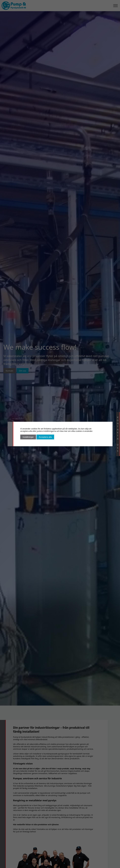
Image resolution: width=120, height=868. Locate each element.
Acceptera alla (45, 437)
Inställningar (28, 437)
